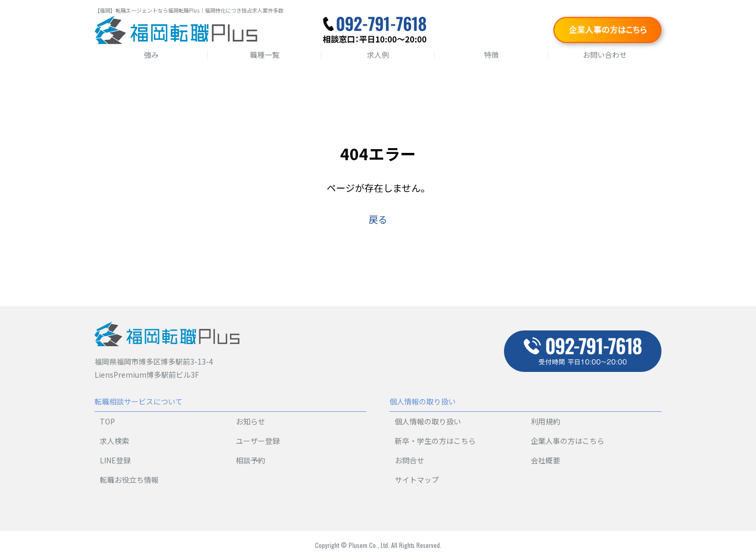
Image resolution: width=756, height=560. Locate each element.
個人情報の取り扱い (428, 421)
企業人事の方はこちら (568, 441)
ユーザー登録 (258, 441)
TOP (107, 421)
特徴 (491, 55)
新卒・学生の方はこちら (435, 441)
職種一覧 (265, 55)
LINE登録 (115, 460)
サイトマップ (417, 480)
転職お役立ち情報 (129, 480)
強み (151, 55)
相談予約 (250, 460)
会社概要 (545, 460)
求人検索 (114, 441)
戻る (378, 219)
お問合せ (409, 460)
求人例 (378, 55)
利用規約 (545, 421)
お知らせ (250, 421)
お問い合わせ (605, 55)
